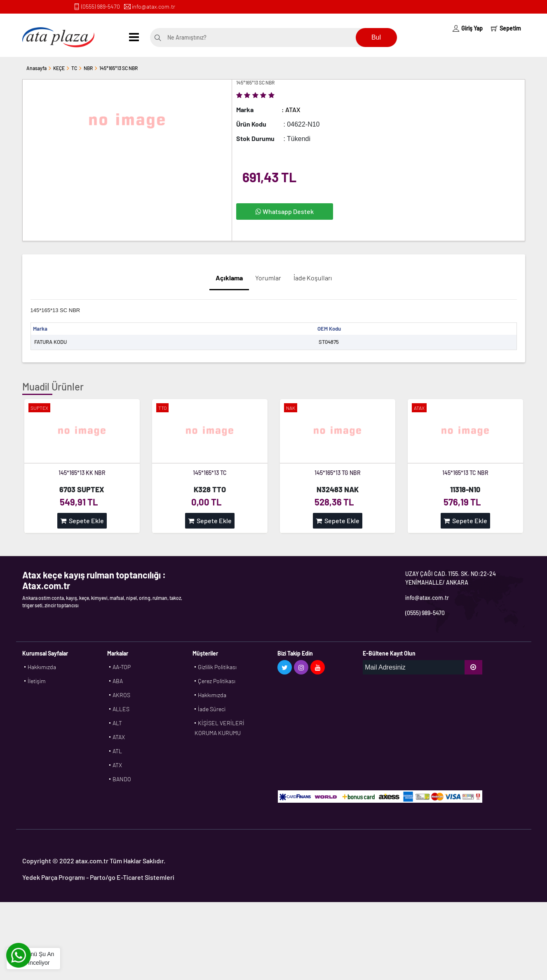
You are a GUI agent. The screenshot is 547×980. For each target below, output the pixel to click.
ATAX (119, 737)
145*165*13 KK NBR (82, 473)
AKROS (121, 695)
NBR (88, 68)
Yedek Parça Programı (54, 877)
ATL (117, 751)
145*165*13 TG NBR (338, 473)
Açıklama (229, 278)
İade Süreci (212, 709)
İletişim (37, 681)
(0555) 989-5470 (101, 6)
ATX (117, 765)
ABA (118, 681)
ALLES (121, 709)
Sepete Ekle (82, 521)
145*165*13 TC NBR (465, 473)
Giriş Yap (468, 28)
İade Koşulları (313, 278)
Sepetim (506, 28)
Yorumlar (268, 278)
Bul (376, 37)
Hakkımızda (42, 667)
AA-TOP (122, 667)
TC (74, 68)
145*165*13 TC (210, 473)
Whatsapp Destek (285, 211)
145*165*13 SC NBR (119, 68)
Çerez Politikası (217, 681)
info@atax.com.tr (154, 6)
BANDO (122, 779)
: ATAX (291, 109)
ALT (117, 723)
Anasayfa (36, 68)
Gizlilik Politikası (217, 667)
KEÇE (59, 68)
